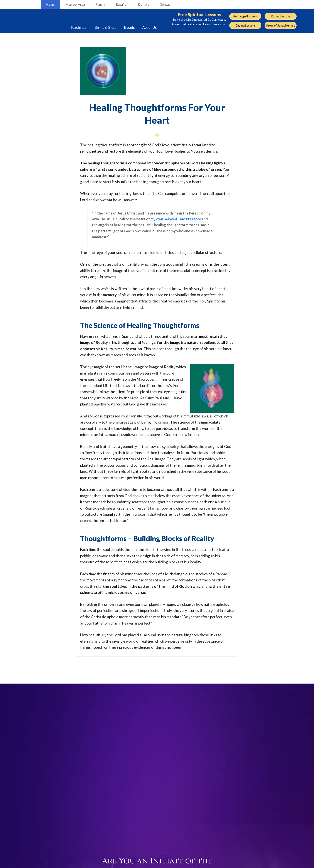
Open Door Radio (198, 840)
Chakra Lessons (245, 25)
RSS (57, 818)
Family (100, 4)
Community (241, 820)
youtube (69, 818)
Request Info (241, 833)
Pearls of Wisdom (198, 833)
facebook (63, 818)
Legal (149, 864)
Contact (166, 4)
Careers (155, 819)
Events (237, 813)
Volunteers (157, 826)
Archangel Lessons (245, 16)
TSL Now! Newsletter (201, 826)
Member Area (75, 4)
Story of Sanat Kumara (281, 25)
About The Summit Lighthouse (158, 845)
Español (122, 4)
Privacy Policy (161, 864)
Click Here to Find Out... (157, 750)
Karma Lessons (281, 16)
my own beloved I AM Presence (176, 219)
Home (50, 4)
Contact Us (158, 833)
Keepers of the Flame (201, 819)
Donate (144, 4)
